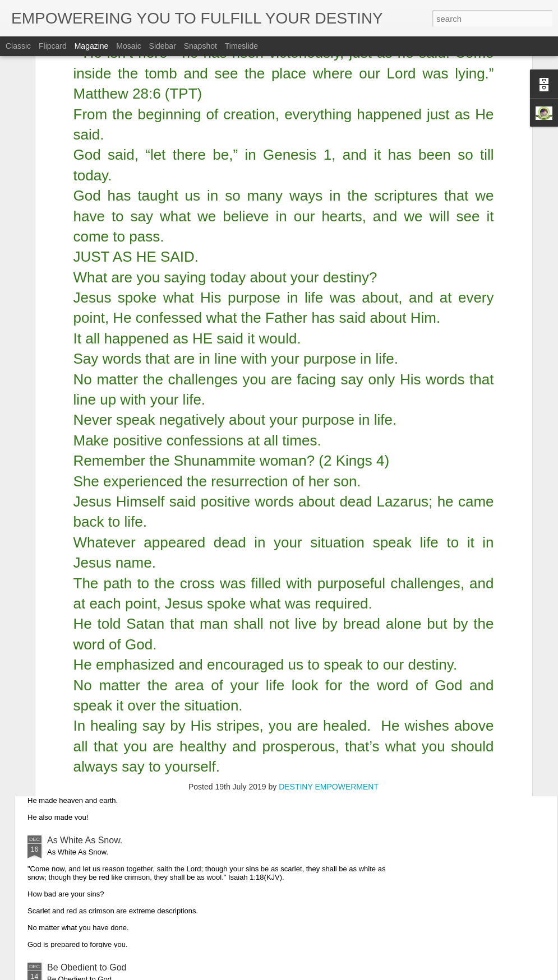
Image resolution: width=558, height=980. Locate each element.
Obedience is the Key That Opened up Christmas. (146, 586)
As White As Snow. (85, 840)
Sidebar (163, 46)
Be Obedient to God (87, 967)
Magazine (92, 46)
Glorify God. (71, 713)
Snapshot (200, 46)
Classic (18, 46)
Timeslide (241, 46)
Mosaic (128, 46)
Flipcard (53, 46)
